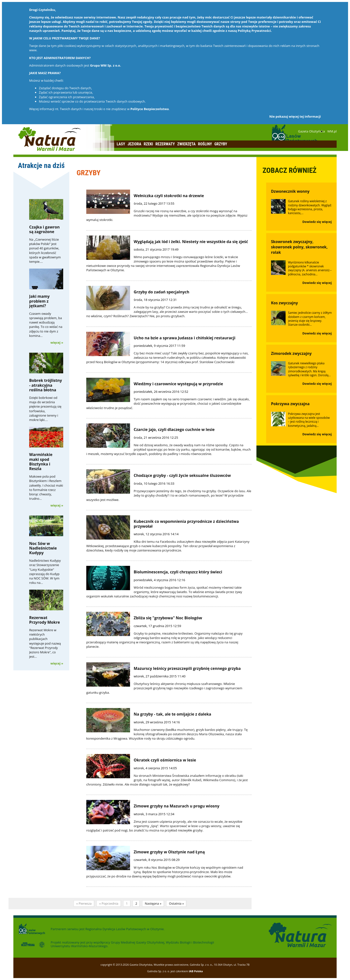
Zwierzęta (186, 144)
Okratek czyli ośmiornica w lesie (165, 760)
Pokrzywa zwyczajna (290, 404)
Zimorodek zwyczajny (291, 353)
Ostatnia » (176, 903)
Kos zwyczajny (284, 303)
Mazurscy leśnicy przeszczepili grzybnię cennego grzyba (187, 668)
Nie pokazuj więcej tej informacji (295, 116)
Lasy (121, 144)
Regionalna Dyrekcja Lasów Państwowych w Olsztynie (124, 929)
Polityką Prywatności (254, 31)
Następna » (153, 903)
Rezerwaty (165, 144)
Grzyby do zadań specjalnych (162, 292)
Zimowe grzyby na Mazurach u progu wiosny (177, 806)
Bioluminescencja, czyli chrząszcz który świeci (178, 572)
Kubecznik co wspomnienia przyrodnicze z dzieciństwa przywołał (186, 524)
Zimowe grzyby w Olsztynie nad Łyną (169, 852)
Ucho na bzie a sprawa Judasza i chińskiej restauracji (184, 338)
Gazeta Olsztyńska (311, 131)
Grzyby (221, 144)
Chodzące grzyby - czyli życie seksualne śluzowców (182, 475)
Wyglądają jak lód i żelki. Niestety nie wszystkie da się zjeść (191, 242)
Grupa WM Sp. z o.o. (105, 65)
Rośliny (205, 144)
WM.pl (332, 131)
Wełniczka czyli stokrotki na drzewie (169, 196)
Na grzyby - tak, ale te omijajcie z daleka (172, 714)
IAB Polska (196, 971)
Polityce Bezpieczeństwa (150, 109)
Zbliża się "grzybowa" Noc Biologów (168, 618)
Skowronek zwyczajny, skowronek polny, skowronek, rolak (299, 247)
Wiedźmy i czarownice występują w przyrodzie (178, 384)
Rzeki (148, 144)
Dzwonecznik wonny (290, 191)
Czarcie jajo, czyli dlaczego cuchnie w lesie (174, 429)
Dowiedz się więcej (317, 222)
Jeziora (135, 144)
